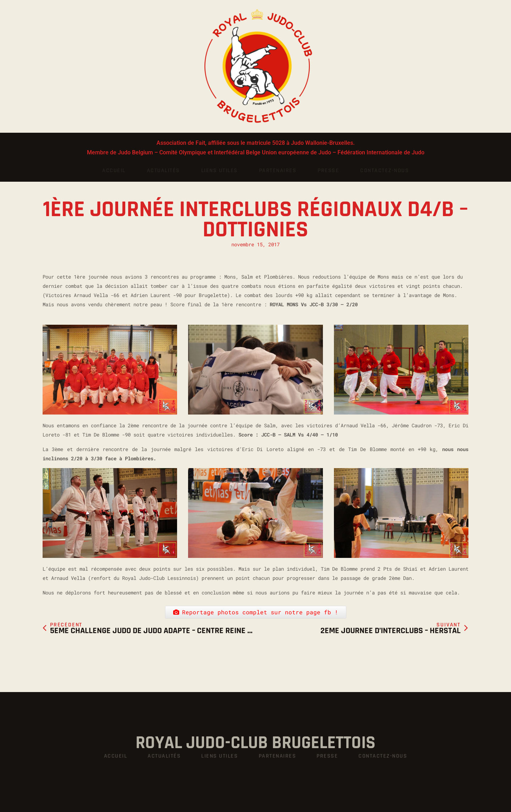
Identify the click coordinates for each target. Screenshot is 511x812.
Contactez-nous (384, 171)
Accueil (114, 171)
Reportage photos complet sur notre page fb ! (256, 612)
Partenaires (278, 171)
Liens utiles (219, 171)
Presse (328, 171)
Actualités (163, 171)
